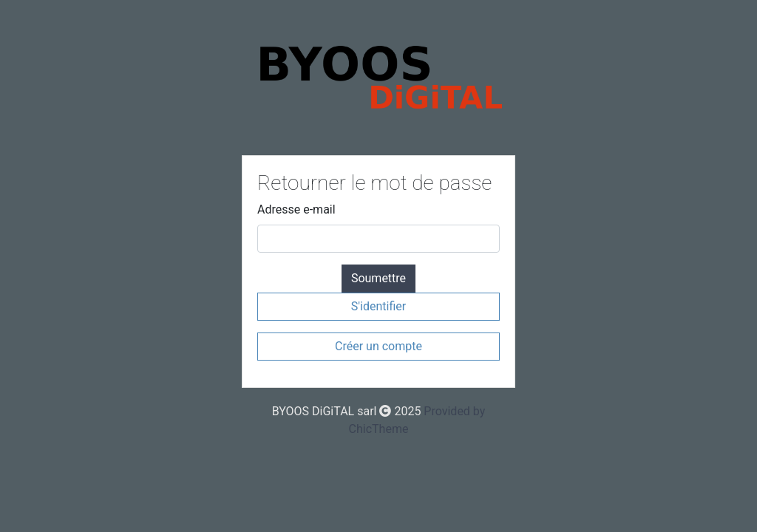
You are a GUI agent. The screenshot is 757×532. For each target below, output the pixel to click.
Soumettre (378, 278)
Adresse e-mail (296, 209)
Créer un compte (378, 346)
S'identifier (378, 306)
